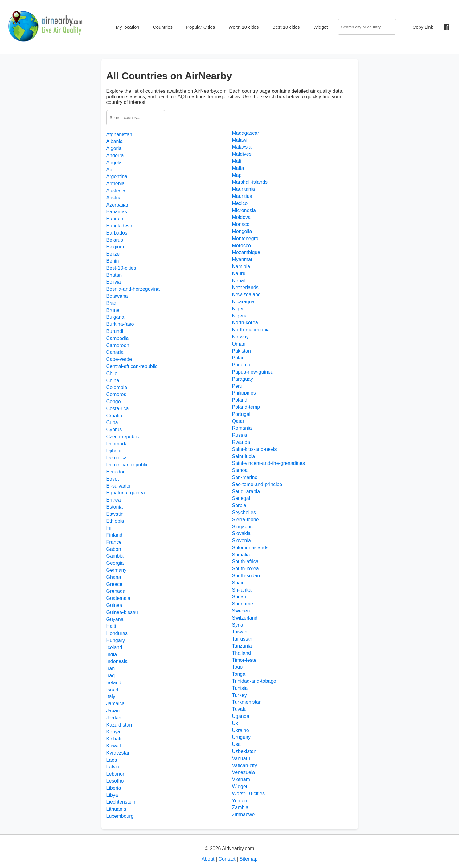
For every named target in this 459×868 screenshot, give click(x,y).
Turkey (240, 695)
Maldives (242, 154)
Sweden (241, 611)
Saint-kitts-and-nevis (254, 449)
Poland (240, 400)
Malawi (240, 140)
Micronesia (244, 210)
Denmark (116, 444)
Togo (238, 667)
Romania (242, 428)
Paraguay (243, 379)
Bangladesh (119, 226)
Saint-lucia (244, 456)
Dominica (117, 458)
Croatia (114, 416)
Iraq (111, 676)
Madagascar (246, 133)
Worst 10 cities (244, 27)
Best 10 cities (286, 27)
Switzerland (245, 618)
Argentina (117, 176)
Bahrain (115, 219)
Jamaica (116, 704)
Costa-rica (118, 409)
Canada (115, 352)
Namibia (241, 266)
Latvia (113, 767)
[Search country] (136, 118)
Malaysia (242, 147)
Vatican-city (245, 766)
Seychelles (244, 512)
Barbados (117, 233)
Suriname (243, 604)
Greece (114, 584)
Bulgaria (115, 317)
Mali (237, 161)
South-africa (245, 561)
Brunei (113, 310)
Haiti (111, 626)
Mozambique (246, 252)
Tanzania (242, 646)
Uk (235, 723)
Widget (321, 27)
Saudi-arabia (246, 491)
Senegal (241, 498)
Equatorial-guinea (126, 493)
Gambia (115, 556)
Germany (117, 570)
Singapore (243, 527)
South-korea (246, 569)
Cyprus (114, 430)
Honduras (117, 633)
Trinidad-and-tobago (254, 681)
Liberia (114, 788)
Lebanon (116, 774)
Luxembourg (120, 816)
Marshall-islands (250, 182)
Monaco (241, 224)
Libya (112, 795)
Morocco (242, 246)
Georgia (115, 563)
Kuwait (114, 746)
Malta (238, 168)
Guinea (114, 605)
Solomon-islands (250, 548)
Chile (112, 373)
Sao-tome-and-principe (257, 484)
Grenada (116, 591)
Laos (112, 760)
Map (237, 175)
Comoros (116, 394)
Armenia (116, 184)
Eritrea (114, 500)
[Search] (367, 27)
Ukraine (241, 730)
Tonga (239, 674)
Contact (227, 859)
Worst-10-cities (248, 794)
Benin (113, 261)
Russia (240, 435)
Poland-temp (246, 407)
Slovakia (241, 533)
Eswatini (116, 514)
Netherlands (245, 287)
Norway (240, 337)
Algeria (114, 148)
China (113, 381)
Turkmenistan (247, 702)
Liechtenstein (121, 802)
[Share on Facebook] (446, 27)
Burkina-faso (120, 324)
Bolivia (114, 282)
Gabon (114, 549)
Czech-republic (123, 437)
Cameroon (118, 345)
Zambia (240, 807)
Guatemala (118, 598)
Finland (114, 535)
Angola (114, 163)
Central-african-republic (132, 366)
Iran (111, 668)
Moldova (241, 217)
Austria (114, 198)
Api (110, 170)
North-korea (245, 323)
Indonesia (117, 661)
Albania (115, 141)
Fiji (109, 528)
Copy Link (423, 27)
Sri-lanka (242, 590)
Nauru (239, 274)
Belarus (115, 240)
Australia (116, 191)
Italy (111, 696)
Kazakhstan (119, 725)
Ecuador (116, 472)
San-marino (245, 477)
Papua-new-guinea (253, 372)
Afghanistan (119, 135)
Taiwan (240, 632)
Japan (113, 711)
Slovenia (242, 540)
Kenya (113, 732)
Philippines (244, 393)
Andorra (115, 156)
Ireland (114, 683)
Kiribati (114, 739)
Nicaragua (243, 302)
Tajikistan (242, 639)
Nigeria (240, 316)
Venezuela (244, 772)
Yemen (240, 801)
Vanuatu (241, 758)
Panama (241, 365)
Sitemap (249, 859)
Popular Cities (201, 27)
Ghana (114, 577)
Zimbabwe (244, 815)
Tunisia (240, 688)
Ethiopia (115, 521)
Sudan (239, 597)
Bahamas (117, 212)
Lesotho (115, 781)
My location (128, 27)
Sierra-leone (246, 520)
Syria (238, 625)
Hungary (116, 640)
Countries (163, 27)
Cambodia (118, 338)
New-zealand (246, 295)
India (112, 655)
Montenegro (245, 238)
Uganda (241, 716)
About (208, 859)
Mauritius (242, 196)
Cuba (112, 422)
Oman (239, 344)
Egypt (113, 479)
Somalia (241, 555)
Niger (238, 309)
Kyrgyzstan (119, 753)
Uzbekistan (244, 751)
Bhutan (114, 275)
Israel (112, 690)
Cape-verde (119, 359)
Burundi (115, 331)
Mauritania (244, 189)
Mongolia (242, 231)
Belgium (115, 247)
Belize (113, 254)
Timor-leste (244, 660)
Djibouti (115, 451)
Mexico (240, 203)
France (114, 542)
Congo (114, 401)
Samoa (240, 470)
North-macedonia (251, 330)
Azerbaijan (118, 205)
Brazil (113, 303)
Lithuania (116, 809)
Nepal (239, 281)
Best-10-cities (121, 268)
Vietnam (241, 779)
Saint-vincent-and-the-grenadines (269, 463)
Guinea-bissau (122, 612)
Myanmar (242, 259)
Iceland (114, 647)
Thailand (242, 653)
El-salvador (119, 486)
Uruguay (241, 737)
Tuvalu (239, 709)
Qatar (238, 421)
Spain (238, 583)
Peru (237, 386)
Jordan (114, 718)
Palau (238, 358)
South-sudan (246, 576)
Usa (236, 744)
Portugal (241, 414)
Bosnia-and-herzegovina (133, 289)
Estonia (115, 507)
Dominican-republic (127, 465)
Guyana (115, 619)
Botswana (117, 296)
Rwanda (241, 442)
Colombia (117, 387)
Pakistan (242, 351)
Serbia (239, 505)
